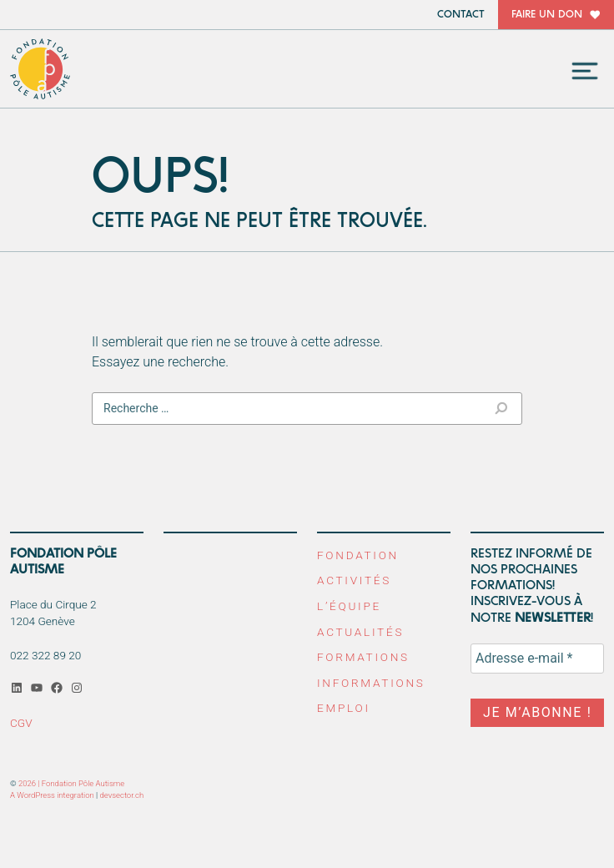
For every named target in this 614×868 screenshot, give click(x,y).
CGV (21, 723)
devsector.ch (122, 795)
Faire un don (547, 15)
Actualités (360, 632)
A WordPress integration (52, 795)
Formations (363, 657)
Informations (371, 683)
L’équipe (349, 606)
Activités (354, 580)
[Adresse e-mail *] (537, 659)
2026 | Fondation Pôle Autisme (71, 783)
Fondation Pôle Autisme (41, 69)
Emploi (344, 708)
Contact (461, 15)
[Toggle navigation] (585, 71)
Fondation (358, 555)
